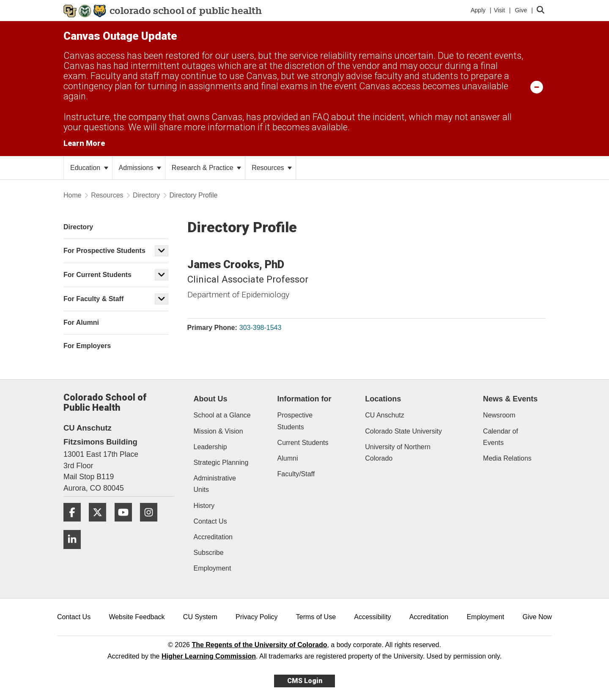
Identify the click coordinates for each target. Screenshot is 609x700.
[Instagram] (152, 525)
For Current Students (97, 275)
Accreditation (213, 537)
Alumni (288, 458)
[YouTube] (126, 525)
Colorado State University (403, 431)
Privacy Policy (257, 617)
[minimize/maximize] (537, 87)
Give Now (537, 617)
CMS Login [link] (305, 681)
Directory (146, 195)
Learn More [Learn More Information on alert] (84, 143)
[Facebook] (75, 525)
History (204, 506)
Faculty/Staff (296, 474)
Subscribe (209, 553)
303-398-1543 (261, 328)
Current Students (303, 443)
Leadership (210, 447)
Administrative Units (215, 484)
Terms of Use (316, 617)
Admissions (140, 168)
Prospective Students (295, 421)
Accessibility (372, 617)
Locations (383, 399)
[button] (162, 251)
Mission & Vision (218, 431)
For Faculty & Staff (93, 299)
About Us (211, 399)
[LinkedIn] (75, 552)
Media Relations (507, 458)
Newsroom (499, 415)
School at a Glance (222, 415)
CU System (200, 617)
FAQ (321, 117)
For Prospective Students (104, 251)
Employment (213, 568)
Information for (304, 399)
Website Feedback (137, 617)
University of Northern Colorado (398, 453)
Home (73, 195)
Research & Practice (206, 168)
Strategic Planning (221, 463)
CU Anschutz (384, 415)
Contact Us (210, 521)
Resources (272, 168)
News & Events (510, 399)
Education (89, 168)
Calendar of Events (501, 437)
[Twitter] (101, 525)
